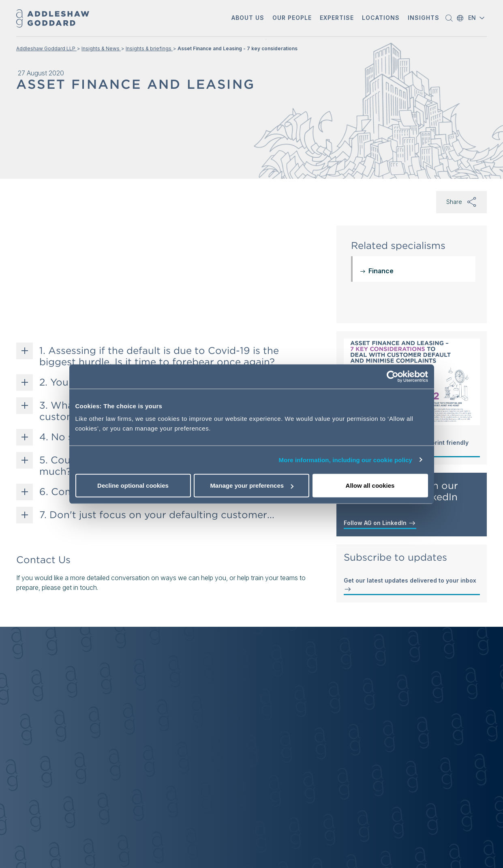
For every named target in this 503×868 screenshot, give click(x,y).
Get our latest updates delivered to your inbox (410, 585)
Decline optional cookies (133, 485)
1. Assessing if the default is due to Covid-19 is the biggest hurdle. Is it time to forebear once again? (159, 356)
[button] (248, 18)
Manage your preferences (252, 485)
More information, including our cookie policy (346, 460)
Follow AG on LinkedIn (380, 523)
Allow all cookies (370, 485)
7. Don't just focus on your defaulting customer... (157, 515)
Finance (381, 271)
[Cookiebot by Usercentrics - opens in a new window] (393, 376)
